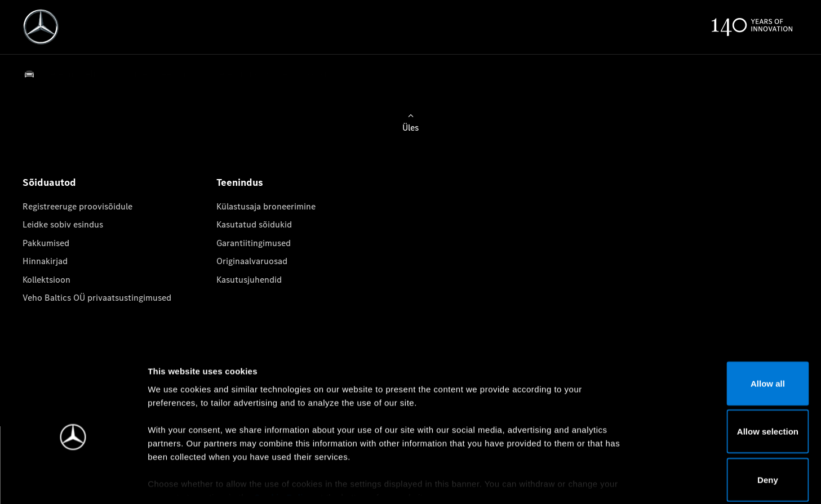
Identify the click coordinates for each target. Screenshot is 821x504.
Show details (591, 482)
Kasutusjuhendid (249, 280)
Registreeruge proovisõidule (77, 206)
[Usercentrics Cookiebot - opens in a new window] (73, 482)
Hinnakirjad (45, 261)
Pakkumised (46, 243)
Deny (727, 424)
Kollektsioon (46, 280)
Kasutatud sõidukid (254, 224)
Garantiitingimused (254, 243)
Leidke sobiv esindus (63, 224)
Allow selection (727, 376)
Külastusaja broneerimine (266, 206)
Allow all (727, 328)
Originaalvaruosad (252, 261)
